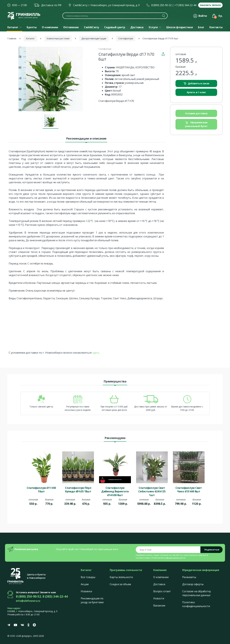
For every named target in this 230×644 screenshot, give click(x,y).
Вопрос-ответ (162, 591)
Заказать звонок (210, 5)
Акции (85, 584)
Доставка (159, 584)
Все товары (88, 577)
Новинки (86, 591)
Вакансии (159, 605)
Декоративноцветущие (94, 38)
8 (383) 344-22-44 (55, 596)
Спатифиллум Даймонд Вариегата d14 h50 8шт (115, 491)
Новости (159, 598)
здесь (96, 353)
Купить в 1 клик (196, 92)
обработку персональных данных (189, 555)
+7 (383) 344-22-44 (185, 5)
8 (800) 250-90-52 (162, 5)
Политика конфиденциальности (196, 604)
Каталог (30, 38)
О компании (161, 577)
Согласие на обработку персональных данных (197, 593)
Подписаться (212, 550)
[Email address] (168, 550)
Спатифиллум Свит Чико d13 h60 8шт (189, 490)
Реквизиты (189, 577)
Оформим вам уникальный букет (196, 124)
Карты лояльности (121, 577)
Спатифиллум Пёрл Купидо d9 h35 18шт (78, 490)
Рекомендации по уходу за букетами (92, 600)
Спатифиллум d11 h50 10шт (41, 490)
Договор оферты (193, 584)
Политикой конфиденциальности (168, 558)
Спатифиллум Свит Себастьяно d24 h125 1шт (152, 491)
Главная (12, 38)
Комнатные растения (58, 38)
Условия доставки (196, 113)
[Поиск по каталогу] (115, 16)
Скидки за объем (120, 584)
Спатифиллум (126, 38)
